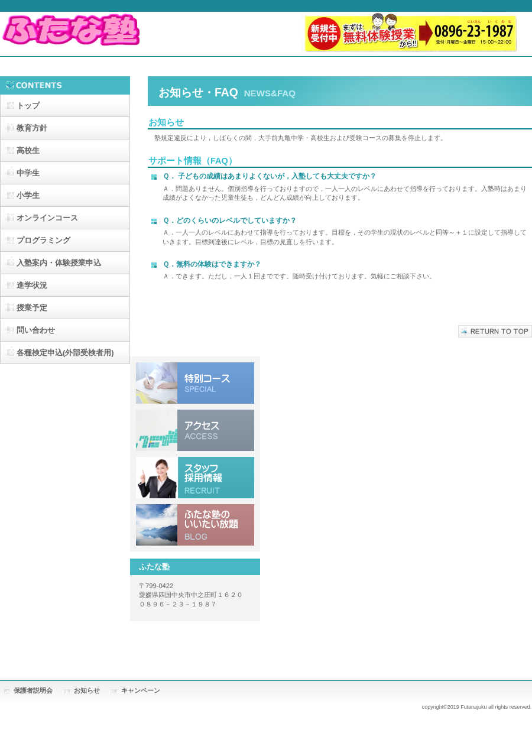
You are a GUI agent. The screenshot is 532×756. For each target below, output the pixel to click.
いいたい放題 (195, 525)
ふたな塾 (118, 34)
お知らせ (87, 690)
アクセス (195, 430)
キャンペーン (141, 690)
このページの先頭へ (495, 331)
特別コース (195, 383)
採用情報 (195, 478)
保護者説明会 (33, 690)
